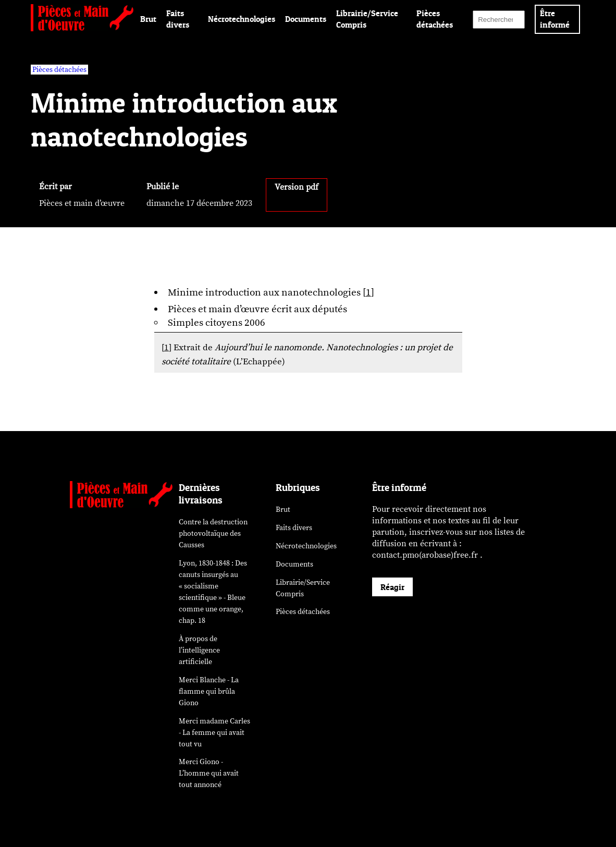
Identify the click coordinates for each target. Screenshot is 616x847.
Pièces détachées (303, 612)
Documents (306, 19)
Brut (148, 19)
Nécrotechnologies (242, 19)
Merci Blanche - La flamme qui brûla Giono (209, 691)
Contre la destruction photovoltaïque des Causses (213, 533)
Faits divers (294, 528)
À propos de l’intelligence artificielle (199, 650)
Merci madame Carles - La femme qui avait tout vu (214, 733)
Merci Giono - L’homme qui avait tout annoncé (209, 773)
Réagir (392, 587)
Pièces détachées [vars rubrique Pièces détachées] (59, 70)
